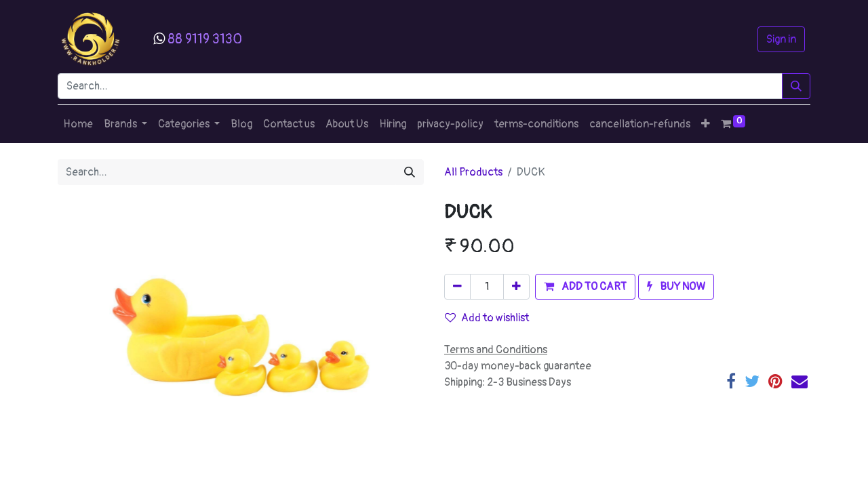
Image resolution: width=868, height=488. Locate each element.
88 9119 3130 (205, 39)
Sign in (781, 39)
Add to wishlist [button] (487, 318)
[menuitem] (78, 124)
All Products (473, 172)
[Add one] (516, 287)
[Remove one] (457, 287)
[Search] (796, 86)
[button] (706, 124)
